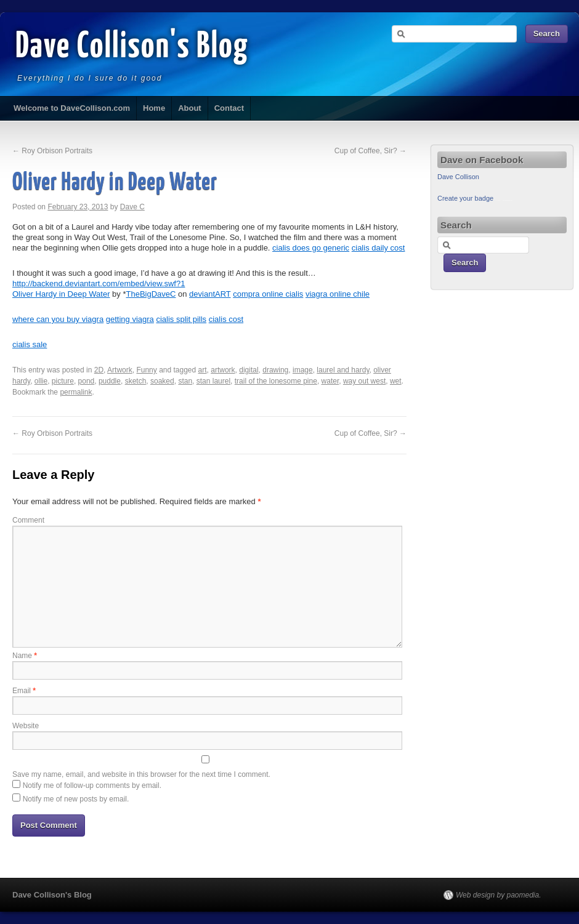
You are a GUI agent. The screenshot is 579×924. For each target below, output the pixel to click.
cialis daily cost (379, 248)
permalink (76, 392)
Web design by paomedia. (499, 895)
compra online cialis (268, 294)
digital (249, 370)
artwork (223, 370)
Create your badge (465, 198)
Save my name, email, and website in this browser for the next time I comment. (141, 774)
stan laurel (213, 381)
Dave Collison (458, 177)
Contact (229, 108)
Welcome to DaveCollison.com (72, 108)
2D (99, 370)
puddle (110, 381)
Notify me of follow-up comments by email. (92, 785)
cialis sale (30, 344)
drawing (275, 370)
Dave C (132, 207)
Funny (146, 370)
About (190, 108)
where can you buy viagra (58, 319)
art (203, 370)
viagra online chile (338, 294)
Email (24, 691)
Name (25, 656)
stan (185, 381)
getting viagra (130, 319)
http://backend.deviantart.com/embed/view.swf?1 (99, 283)
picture (63, 381)
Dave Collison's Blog (132, 47)
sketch (136, 381)
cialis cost (226, 319)
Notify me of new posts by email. (76, 799)
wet (396, 381)
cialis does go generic (311, 248)
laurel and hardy (343, 370)
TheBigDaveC (151, 294)
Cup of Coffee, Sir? (370, 151)
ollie (41, 381)
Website (26, 726)
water (330, 381)
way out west (364, 381)
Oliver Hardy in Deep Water (61, 294)
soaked (162, 381)
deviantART (210, 294)
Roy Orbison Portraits (52, 151)
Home (154, 108)
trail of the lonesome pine (276, 381)
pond (87, 381)
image (303, 370)
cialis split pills (181, 319)
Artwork (120, 370)
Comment (28, 520)
